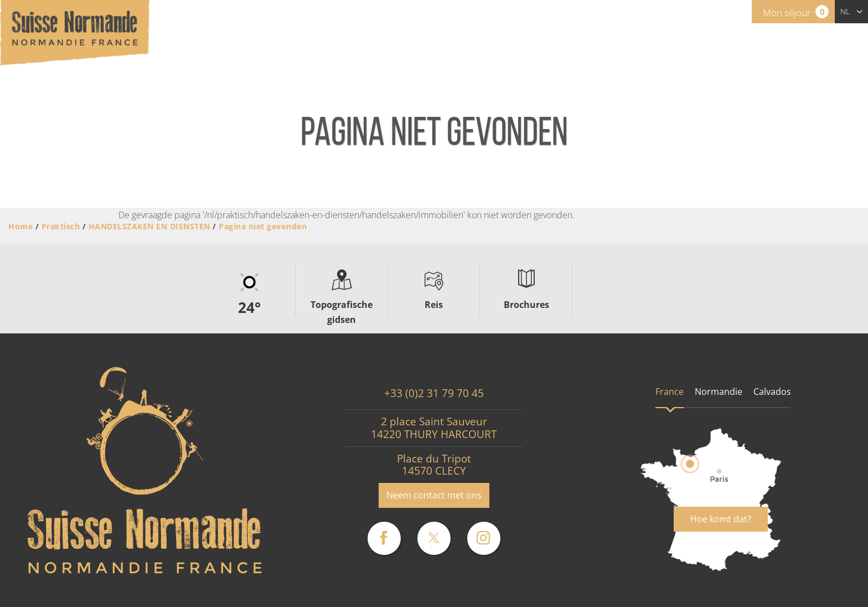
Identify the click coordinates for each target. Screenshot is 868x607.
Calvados (772, 392)
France (670, 392)
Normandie (719, 392)
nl (845, 11)
